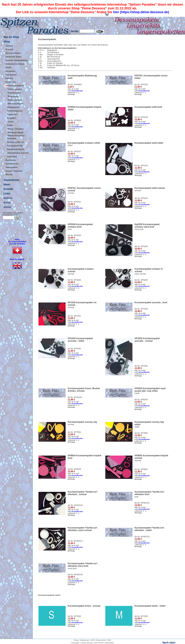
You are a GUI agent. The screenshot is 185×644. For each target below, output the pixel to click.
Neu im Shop (11, 37)
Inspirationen (12, 180)
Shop (7, 42)
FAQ (109, 640)
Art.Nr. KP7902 (141, 433)
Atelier (8, 207)
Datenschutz (101, 640)
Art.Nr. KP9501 (141, 469)
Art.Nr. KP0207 (74, 151)
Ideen (7, 184)
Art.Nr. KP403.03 (142, 537)
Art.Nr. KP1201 (74, 316)
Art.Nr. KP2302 (74, 349)
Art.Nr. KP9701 (74, 202)
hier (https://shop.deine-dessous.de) (141, 12)
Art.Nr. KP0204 (141, 246)
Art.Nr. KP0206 (74, 280)
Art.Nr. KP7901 (74, 432)
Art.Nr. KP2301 (141, 366)
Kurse (7, 203)
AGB (92, 640)
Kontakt (8, 189)
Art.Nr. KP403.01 (75, 541)
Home (77, 640)
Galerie (8, 198)
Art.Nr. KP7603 (141, 616)
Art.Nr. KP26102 (75, 397)
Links (7, 193)
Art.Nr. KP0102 (141, 166)
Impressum (85, 640)
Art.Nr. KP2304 (141, 309)
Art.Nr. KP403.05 (75, 575)
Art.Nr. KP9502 (74, 120)
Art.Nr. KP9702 (141, 84)
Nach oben (169, 643)
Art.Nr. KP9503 (74, 469)
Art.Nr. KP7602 (74, 616)
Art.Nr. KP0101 (141, 198)
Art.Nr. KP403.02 (75, 505)
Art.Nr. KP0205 (141, 280)
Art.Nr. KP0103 (141, 117)
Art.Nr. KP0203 (74, 235)
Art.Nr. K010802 (75, 84)
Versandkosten (77, 91)
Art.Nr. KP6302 (141, 399)
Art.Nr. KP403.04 (142, 503)
